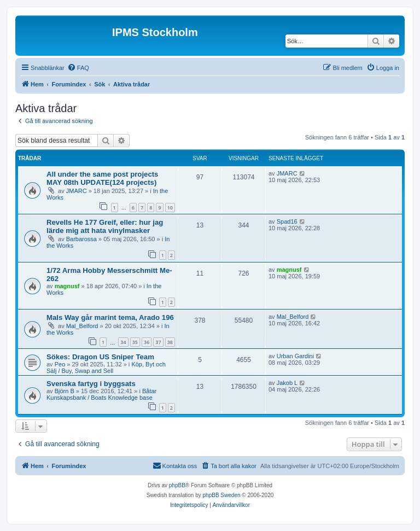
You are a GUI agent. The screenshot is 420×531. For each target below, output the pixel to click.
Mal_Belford (82, 326)
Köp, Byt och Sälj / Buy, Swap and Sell (106, 367)
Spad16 (287, 221)
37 (158, 342)
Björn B (65, 391)
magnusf (67, 286)
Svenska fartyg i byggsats (91, 384)
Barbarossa (81, 239)
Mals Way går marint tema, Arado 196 (110, 317)
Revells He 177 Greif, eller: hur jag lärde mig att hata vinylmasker (105, 226)
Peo (60, 364)
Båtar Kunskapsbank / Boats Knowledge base (101, 394)
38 (170, 342)
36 (147, 342)
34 (123, 342)
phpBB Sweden (222, 495)
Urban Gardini (295, 356)
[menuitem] (78, 68)
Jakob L (287, 383)
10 (170, 208)
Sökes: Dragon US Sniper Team (100, 357)
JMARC (77, 191)
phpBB (177, 485)
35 (135, 342)
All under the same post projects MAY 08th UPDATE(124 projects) (102, 178)
